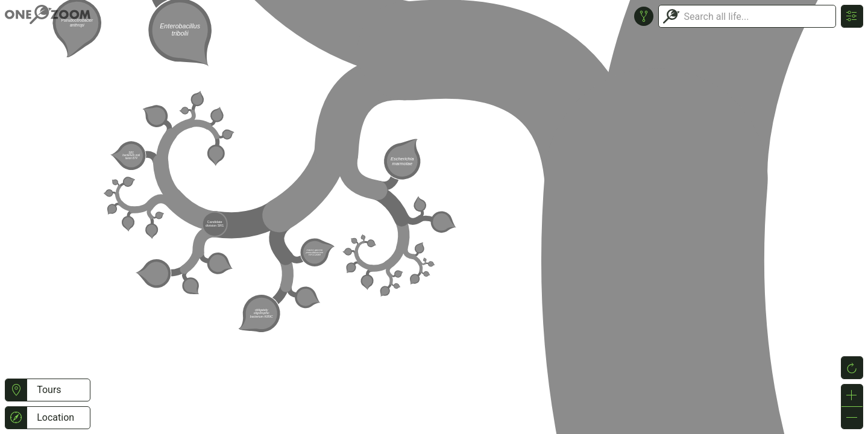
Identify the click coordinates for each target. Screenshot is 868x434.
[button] (16, 390)
